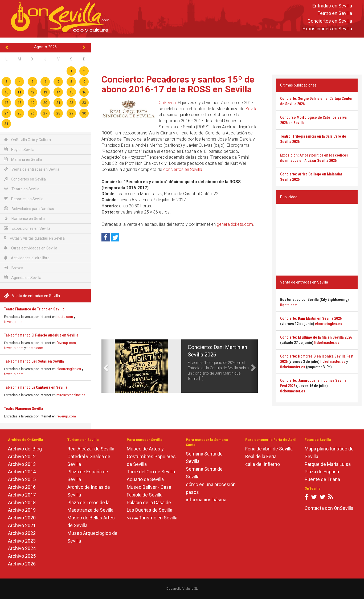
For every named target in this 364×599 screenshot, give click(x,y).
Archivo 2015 (22, 479)
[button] (105, 366)
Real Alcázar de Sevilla (91, 449)
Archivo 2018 (22, 502)
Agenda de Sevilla (23, 278)
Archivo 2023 (22, 541)
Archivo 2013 (22, 464)
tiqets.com (65, 317)
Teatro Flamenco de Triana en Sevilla (34, 309)
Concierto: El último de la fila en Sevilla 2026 (316, 337)
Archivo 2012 (22, 456)
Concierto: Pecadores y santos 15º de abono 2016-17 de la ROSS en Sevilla (178, 84)
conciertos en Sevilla (183, 169)
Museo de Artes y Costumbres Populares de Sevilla (151, 456)
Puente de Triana (322, 479)
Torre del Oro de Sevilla (151, 472)
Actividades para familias (29, 209)
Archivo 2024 (22, 548)
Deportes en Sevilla (24, 199)
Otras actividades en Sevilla (31, 248)
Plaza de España (322, 472)
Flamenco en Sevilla (24, 218)
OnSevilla (167, 103)
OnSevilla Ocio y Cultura (27, 140)
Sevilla (251, 109)
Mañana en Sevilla (23, 159)
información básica (206, 500)
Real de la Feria (261, 456)
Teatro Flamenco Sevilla (24, 409)
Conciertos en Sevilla (330, 21)
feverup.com (14, 322)
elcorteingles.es (69, 369)
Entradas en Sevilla (332, 6)
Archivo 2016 (22, 487)
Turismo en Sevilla (158, 518)
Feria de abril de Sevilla (269, 449)
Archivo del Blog (25, 449)
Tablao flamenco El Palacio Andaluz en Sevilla (41, 335)
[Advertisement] (227, 55)
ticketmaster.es (327, 343)
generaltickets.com (235, 224)
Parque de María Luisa (328, 464)
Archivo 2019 (22, 510)
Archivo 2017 (22, 495)
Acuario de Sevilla (145, 479)
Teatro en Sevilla (335, 13)
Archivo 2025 (22, 556)
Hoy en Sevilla (19, 149)
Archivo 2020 (22, 518)
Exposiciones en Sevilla (327, 29)
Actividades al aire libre (27, 258)
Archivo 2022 (22, 533)
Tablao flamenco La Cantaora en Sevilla (36, 387)
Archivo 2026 (22, 564)
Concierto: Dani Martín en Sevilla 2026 (311, 318)
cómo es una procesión (211, 484)
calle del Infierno (263, 464)
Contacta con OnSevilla (329, 508)
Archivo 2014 (22, 472)
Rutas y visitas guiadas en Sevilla (34, 238)
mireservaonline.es (71, 395)
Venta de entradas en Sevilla (32, 169)
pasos (192, 492)
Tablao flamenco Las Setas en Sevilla (34, 361)
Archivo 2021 (22, 525)
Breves (14, 268)
